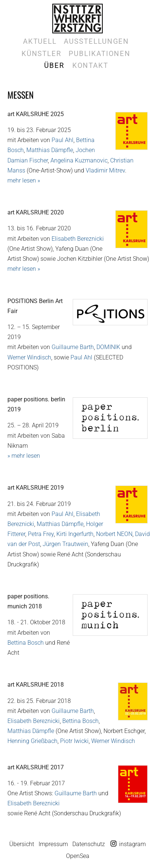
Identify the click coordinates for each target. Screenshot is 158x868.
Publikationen (100, 54)
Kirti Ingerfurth (75, 534)
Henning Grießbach (32, 741)
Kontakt (90, 65)
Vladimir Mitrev (105, 170)
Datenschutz (89, 844)
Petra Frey (41, 534)
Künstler (42, 54)
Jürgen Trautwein (65, 544)
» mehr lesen (24, 456)
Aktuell (40, 41)
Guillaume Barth (73, 347)
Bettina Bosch (26, 643)
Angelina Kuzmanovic (79, 160)
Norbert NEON (114, 534)
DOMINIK (108, 347)
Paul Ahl (62, 140)
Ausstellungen (96, 41)
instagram (132, 844)
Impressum (53, 844)
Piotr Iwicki (74, 741)
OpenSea (78, 856)
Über (54, 65)
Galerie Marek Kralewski (78, 19)
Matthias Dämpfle (50, 150)
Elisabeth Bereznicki (78, 239)
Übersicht (22, 844)
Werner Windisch (29, 357)
